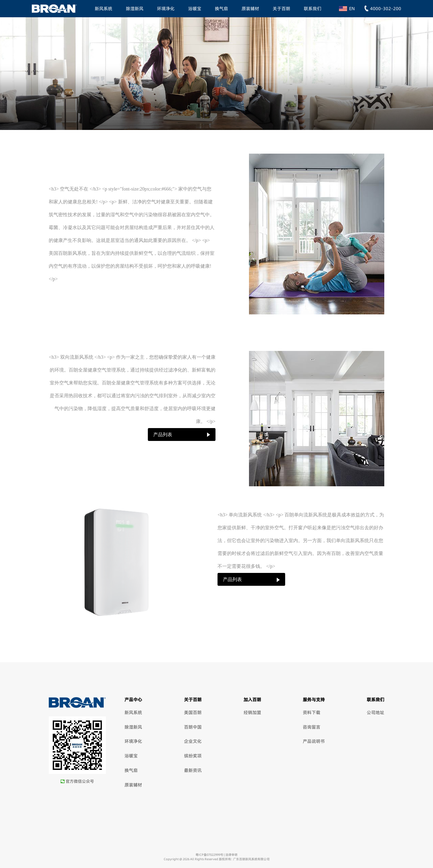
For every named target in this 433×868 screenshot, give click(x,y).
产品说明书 (314, 741)
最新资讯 (193, 770)
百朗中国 (193, 727)
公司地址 (375, 712)
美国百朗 (193, 712)
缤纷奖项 (193, 756)
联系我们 (313, 8)
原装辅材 (250, 8)
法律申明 (231, 855)
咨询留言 (312, 727)
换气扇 (221, 8)
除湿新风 (135, 8)
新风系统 (104, 8)
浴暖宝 (195, 8)
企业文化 (193, 741)
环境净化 (166, 8)
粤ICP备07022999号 (209, 855)
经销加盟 (252, 712)
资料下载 (312, 712)
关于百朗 (281, 8)
